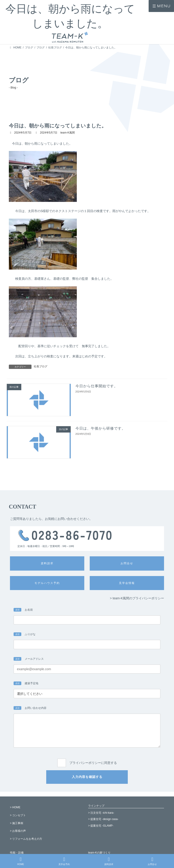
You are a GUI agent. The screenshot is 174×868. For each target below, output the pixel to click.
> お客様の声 (18, 831)
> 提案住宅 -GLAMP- (101, 826)
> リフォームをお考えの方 (26, 839)
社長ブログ (41, 366)
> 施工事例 (17, 823)
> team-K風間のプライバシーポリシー (137, 598)
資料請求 (109, 861)
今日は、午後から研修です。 (100, 428)
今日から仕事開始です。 (97, 386)
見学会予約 (64, 861)
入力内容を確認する (87, 777)
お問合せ (152, 861)
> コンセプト (18, 815)
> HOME (15, 807)
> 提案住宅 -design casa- (103, 819)
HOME (21, 861)
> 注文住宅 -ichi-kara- (101, 813)
